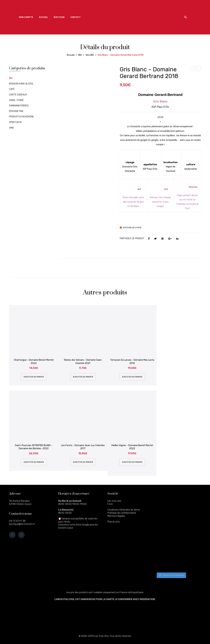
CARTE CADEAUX (18, 95)
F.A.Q (110, 504)
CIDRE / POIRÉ (16, 100)
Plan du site (114, 522)
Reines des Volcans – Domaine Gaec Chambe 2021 (83, 362)
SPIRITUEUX (15, 122)
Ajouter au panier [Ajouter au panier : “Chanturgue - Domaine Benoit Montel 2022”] (34, 377)
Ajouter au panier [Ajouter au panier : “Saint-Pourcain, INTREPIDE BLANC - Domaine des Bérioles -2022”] (34, 462)
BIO (80, 55)
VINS (11, 128)
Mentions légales (116, 516)
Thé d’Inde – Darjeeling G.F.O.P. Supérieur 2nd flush (193, 69)
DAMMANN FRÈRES (19, 106)
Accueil (71, 55)
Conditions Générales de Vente (124, 510)
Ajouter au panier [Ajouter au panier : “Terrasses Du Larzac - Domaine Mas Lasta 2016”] (132, 377)
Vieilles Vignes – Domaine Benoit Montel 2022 (132, 447)
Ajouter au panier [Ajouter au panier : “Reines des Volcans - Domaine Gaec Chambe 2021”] (83, 377)
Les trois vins (114, 501)
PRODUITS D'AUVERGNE (21, 117)
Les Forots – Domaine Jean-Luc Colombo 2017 (83, 447)
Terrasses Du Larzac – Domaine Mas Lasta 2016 (132, 362)
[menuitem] (26, 17)
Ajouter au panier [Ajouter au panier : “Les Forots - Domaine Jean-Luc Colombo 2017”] (83, 462)
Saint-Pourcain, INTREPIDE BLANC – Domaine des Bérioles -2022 (34, 447)
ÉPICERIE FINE (16, 111)
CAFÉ (12, 89)
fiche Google (83, 525)
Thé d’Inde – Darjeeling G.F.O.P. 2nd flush (199, 69)
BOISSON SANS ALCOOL (21, 84)
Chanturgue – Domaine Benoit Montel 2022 (34, 362)
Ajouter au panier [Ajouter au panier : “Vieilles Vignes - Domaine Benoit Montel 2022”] (132, 462)
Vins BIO (90, 55)
